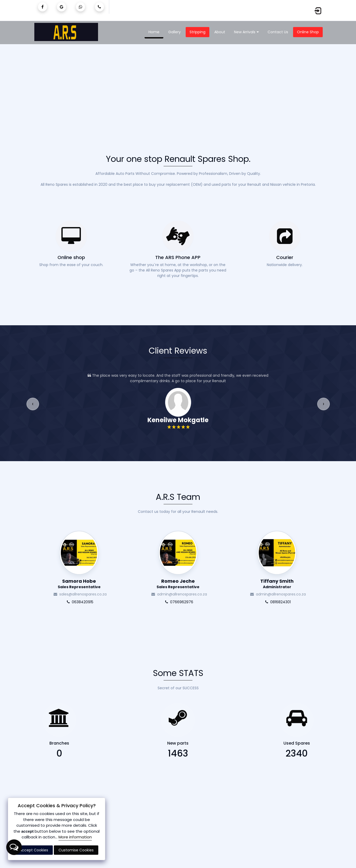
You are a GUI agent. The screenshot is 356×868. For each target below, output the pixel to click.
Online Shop (308, 32)
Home (154, 32)
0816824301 (277, 602)
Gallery (174, 32)
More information (75, 837)
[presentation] (33, 404)
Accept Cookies (34, 850)
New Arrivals (246, 32)
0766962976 (178, 602)
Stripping (198, 32)
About (220, 32)
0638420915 (79, 602)
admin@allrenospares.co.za (178, 594)
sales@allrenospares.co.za (79, 594)
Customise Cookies (76, 850)
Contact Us (278, 32)
